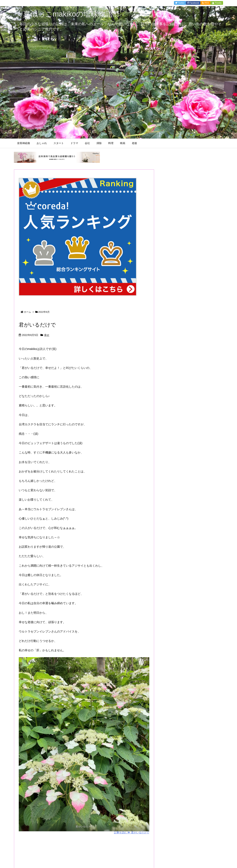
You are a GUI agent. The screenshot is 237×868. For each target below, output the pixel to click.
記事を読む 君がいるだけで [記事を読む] (132, 832)
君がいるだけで (37, 325)
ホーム (27, 312)
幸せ (47, 335)
